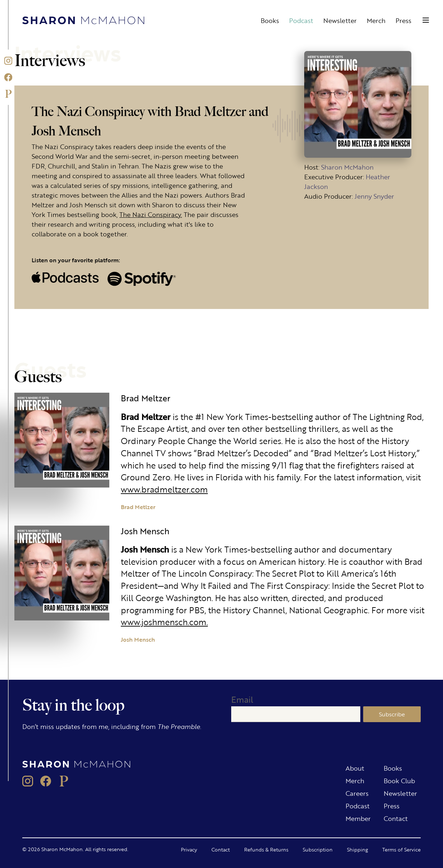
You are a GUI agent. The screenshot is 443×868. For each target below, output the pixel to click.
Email (242, 699)
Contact (396, 818)
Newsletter (340, 20)
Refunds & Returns (266, 849)
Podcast (301, 20)
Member (358, 818)
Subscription (318, 849)
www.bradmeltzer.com (164, 489)
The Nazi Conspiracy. (151, 214)
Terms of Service (401, 849)
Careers (357, 793)
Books (270, 20)
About (355, 768)
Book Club (399, 780)
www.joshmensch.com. (164, 622)
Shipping (357, 849)
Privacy (189, 849)
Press (403, 20)
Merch (376, 20)
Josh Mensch (138, 639)
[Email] (296, 714)
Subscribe (392, 714)
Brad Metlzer (138, 507)
